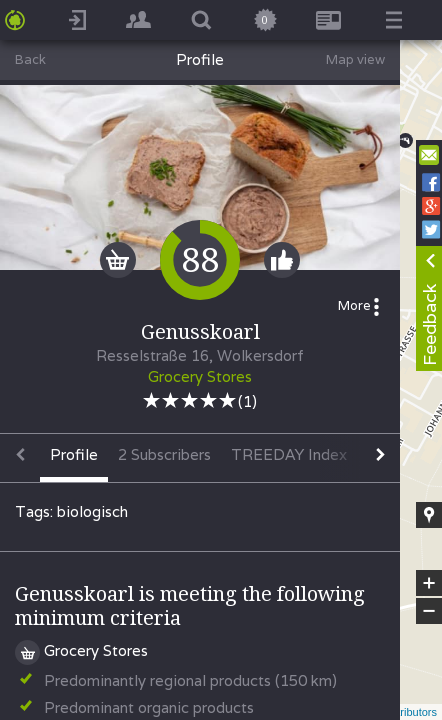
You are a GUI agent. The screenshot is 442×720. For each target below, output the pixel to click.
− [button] (429, 611)
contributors (408, 712)
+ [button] (429, 583)
